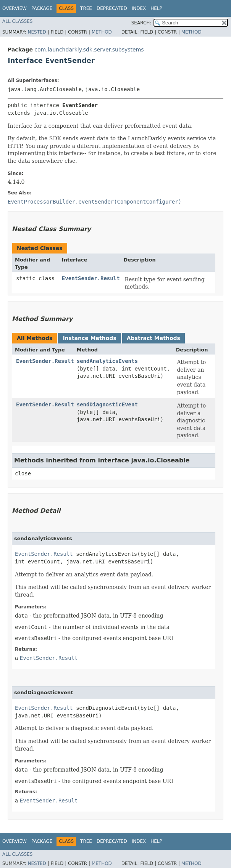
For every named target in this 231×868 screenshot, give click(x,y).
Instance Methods (89, 338)
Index (139, 8)
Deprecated (112, 8)
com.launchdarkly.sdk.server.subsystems (89, 50)
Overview (15, 8)
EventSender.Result (91, 278)
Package (42, 8)
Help (156, 8)
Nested (37, 32)
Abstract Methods (153, 338)
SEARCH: (141, 23)
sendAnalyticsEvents (107, 361)
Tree (86, 8)
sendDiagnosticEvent (107, 404)
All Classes (17, 21)
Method (102, 32)
